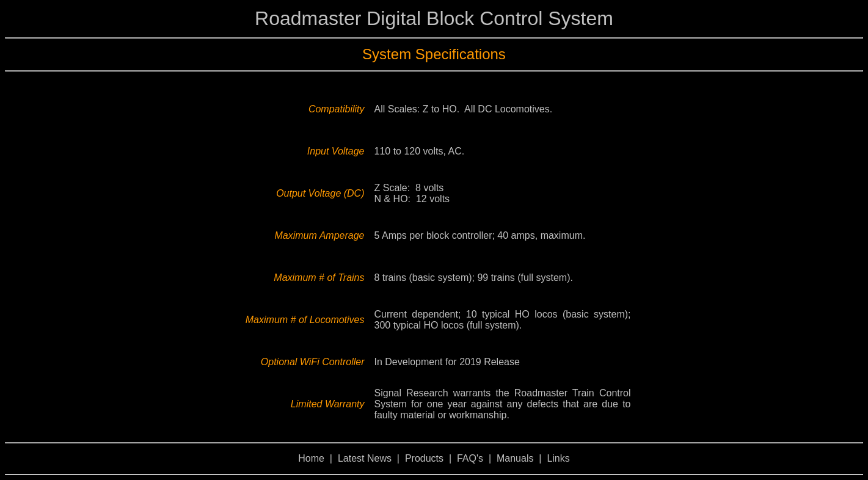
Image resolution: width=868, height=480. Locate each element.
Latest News (365, 458)
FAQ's (470, 458)
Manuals (515, 458)
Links (558, 458)
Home (311, 458)
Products (424, 458)
